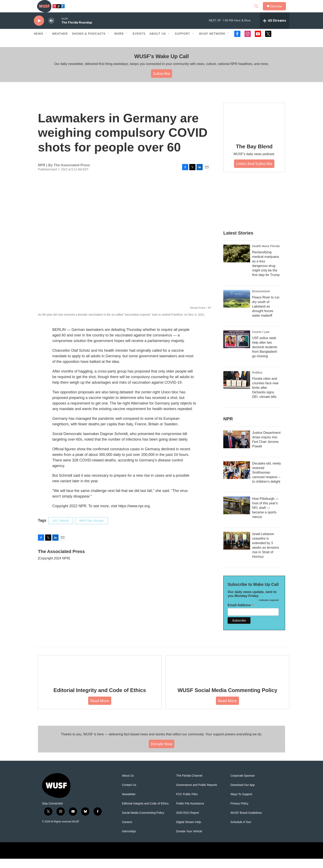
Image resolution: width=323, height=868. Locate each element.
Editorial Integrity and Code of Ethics (100, 699)
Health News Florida (266, 255)
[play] (39, 30)
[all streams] (274, 30)
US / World (61, 530)
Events (139, 43)
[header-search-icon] (258, 11)
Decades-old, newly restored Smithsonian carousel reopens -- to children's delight (267, 482)
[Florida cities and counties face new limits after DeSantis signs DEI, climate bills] (237, 389)
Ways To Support (241, 804)
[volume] (51, 30)
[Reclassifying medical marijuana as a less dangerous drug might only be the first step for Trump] (237, 263)
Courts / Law (261, 341)
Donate (279, 11)
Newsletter (129, 804)
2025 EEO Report (188, 822)
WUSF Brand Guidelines (246, 822)
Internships (129, 841)
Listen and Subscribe (254, 173)
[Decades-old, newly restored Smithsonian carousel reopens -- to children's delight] (237, 479)
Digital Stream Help (189, 831)
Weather (60, 43)
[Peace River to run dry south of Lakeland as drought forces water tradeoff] (237, 308)
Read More (100, 710)
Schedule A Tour (241, 831)
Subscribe (162, 83)
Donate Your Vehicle (189, 841)
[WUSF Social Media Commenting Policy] (227, 677)
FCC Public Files (187, 804)
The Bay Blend (254, 156)
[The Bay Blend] (254, 130)
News (39, 43)
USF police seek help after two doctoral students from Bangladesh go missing (265, 356)
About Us (128, 785)
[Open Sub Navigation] (46, 43)
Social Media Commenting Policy (143, 822)
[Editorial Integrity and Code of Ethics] (100, 677)
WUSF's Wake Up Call (161, 66)
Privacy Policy (239, 813)
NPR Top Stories (91, 530)
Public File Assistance (190, 813)
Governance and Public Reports (197, 794)
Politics (257, 382)
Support (182, 43)
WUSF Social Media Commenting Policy (227, 699)
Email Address (241, 614)
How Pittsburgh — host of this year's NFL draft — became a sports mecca (265, 517)
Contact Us (129, 794)
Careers (127, 831)
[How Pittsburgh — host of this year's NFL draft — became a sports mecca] (237, 515)
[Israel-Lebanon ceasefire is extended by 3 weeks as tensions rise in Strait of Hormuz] (237, 550)
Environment (261, 301)
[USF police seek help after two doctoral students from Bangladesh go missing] (237, 349)
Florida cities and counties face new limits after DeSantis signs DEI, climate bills (265, 397)
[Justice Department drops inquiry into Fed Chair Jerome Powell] (237, 449)
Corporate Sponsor (243, 785)
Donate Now (162, 753)
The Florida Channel (189, 785)
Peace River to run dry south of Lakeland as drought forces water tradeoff (266, 316)
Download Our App (243, 794)
